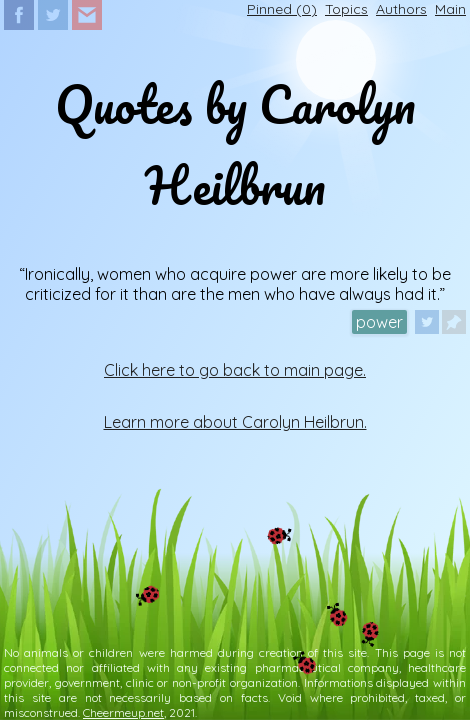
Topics (346, 9)
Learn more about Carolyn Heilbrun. (235, 422)
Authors (401, 9)
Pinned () (282, 9)
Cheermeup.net (123, 712)
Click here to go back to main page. (235, 370)
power (379, 322)
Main (450, 9)
